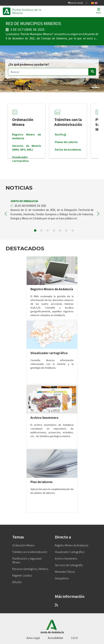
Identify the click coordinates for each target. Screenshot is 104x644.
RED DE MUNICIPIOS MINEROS (33, 23)
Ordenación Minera (23, 118)
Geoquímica (62, 578)
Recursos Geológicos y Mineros (30, 569)
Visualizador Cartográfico (20, 159)
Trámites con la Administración (68, 118)
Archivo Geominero (44, 418)
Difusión (17, 582)
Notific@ (61, 134)
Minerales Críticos (65, 572)
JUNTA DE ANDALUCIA (24, 201)
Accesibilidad (55, 638)
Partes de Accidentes (68, 150)
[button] (6, 215)
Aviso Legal (33, 638)
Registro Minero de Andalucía (52, 289)
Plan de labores (42, 482)
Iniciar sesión (76, 3)
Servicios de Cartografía (69, 565)
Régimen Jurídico (22, 575)
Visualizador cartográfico (49, 353)
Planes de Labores (66, 142)
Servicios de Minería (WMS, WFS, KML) (26, 148)
